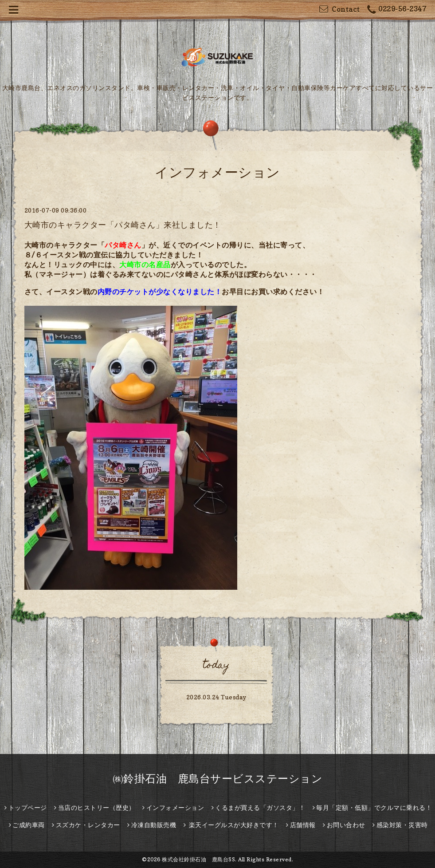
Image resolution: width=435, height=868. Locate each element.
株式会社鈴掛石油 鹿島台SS (198, 859)
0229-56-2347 (397, 10)
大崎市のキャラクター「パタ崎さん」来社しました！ (123, 225)
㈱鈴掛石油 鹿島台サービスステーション (218, 779)
